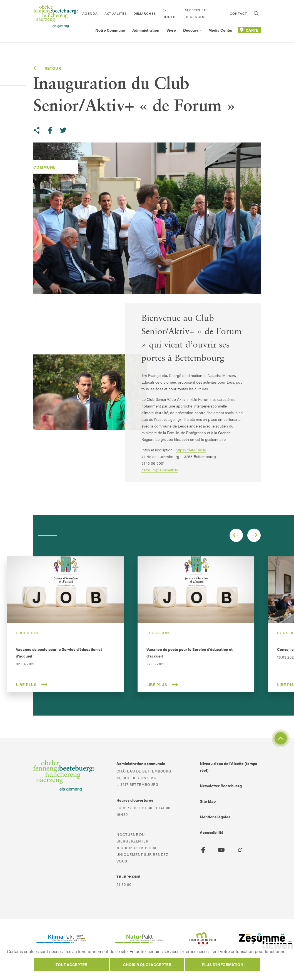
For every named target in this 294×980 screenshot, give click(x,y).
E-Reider (169, 13)
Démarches (145, 13)
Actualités (116, 13)
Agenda (90, 13)
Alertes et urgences (195, 13)
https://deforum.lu (191, 450)
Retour (47, 68)
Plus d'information (223, 964)
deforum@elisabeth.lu (160, 470)
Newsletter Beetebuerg (221, 786)
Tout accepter (71, 964)
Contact (238, 13)
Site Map (208, 801)
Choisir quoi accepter (147, 964)
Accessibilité (212, 832)
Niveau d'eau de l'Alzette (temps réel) (228, 767)
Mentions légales (215, 817)
